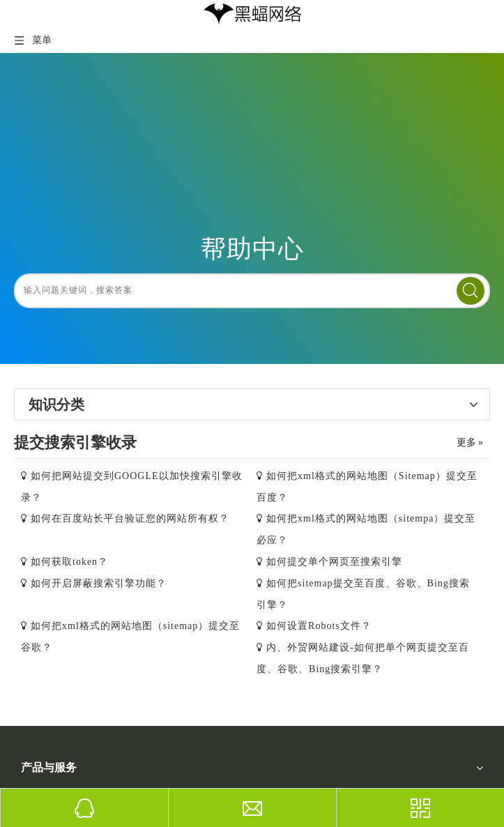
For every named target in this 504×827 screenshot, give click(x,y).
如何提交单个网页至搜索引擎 (334, 562)
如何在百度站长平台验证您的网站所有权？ (130, 518)
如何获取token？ (69, 562)
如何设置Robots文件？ (319, 626)
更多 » (470, 443)
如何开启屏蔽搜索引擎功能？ (99, 583)
